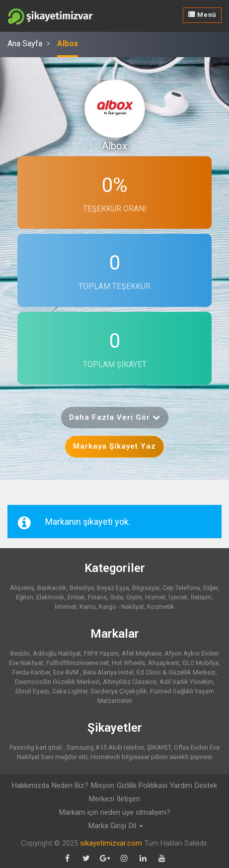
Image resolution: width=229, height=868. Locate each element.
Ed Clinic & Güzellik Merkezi (176, 672)
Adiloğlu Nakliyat (57, 653)
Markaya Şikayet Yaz (114, 446)
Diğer (210, 588)
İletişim (201, 597)
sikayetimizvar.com (111, 843)
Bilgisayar (146, 588)
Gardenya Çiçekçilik (119, 691)
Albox (68, 44)
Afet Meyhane (142, 653)
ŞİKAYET (159, 747)
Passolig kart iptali (37, 747)
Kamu (88, 607)
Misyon (103, 785)
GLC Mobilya (200, 663)
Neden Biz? (70, 785)
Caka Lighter (70, 691)
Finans (97, 597)
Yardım (181, 785)
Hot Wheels (128, 663)
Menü (202, 15)
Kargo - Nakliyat (121, 607)
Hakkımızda (31, 785)
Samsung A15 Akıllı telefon (105, 747)
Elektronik (50, 597)
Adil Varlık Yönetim (186, 682)
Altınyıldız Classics (130, 682)
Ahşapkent (164, 663)
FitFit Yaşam (101, 653)
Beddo (20, 653)
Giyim (134, 597)
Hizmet (155, 597)
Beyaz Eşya (113, 588)
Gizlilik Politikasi (142, 785)
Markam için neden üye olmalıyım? (115, 812)
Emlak (76, 597)
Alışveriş (22, 588)
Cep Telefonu (181, 588)
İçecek (178, 597)
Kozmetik (161, 607)
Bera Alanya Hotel (108, 672)
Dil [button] (136, 826)
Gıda (116, 597)
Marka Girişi (107, 826)
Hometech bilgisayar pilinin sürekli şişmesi (151, 757)
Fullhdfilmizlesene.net (77, 663)
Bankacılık (52, 588)
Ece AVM (67, 672)
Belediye (82, 588)
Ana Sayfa (25, 44)
